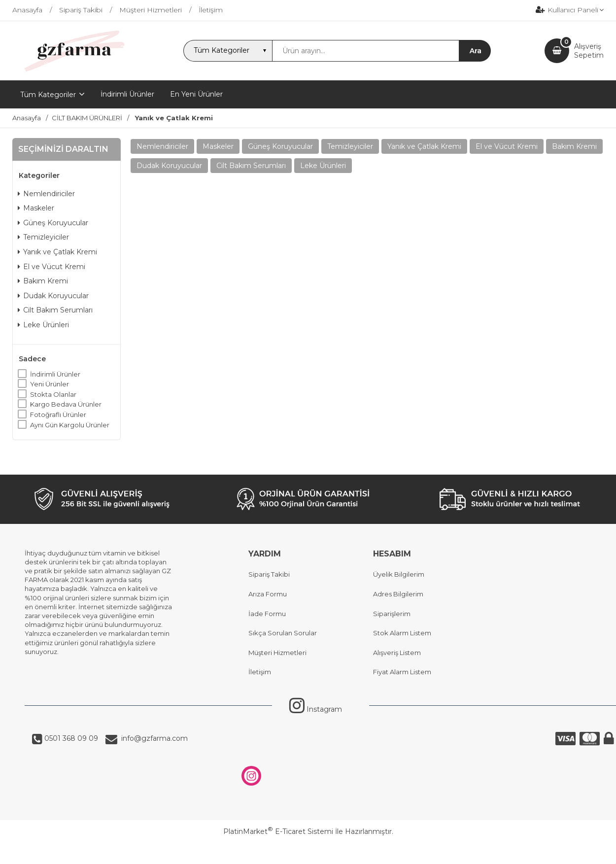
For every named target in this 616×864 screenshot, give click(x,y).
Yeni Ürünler (50, 384)
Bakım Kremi (43, 281)
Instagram (316, 709)
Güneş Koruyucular (53, 223)
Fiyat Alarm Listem (402, 672)
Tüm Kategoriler (48, 95)
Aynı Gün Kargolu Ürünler (70, 425)
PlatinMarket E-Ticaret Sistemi (278, 831)
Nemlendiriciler (46, 194)
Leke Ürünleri (43, 325)
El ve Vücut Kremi (51, 267)
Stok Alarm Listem (402, 633)
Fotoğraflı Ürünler (58, 415)
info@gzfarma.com (153, 738)
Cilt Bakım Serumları (55, 310)
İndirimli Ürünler (55, 374)
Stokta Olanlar (53, 394)
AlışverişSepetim (589, 51)
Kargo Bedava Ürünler (66, 404)
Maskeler (36, 208)
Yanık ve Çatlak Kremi (57, 252)
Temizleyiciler (43, 237)
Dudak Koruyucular (53, 296)
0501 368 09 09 (70, 738)
